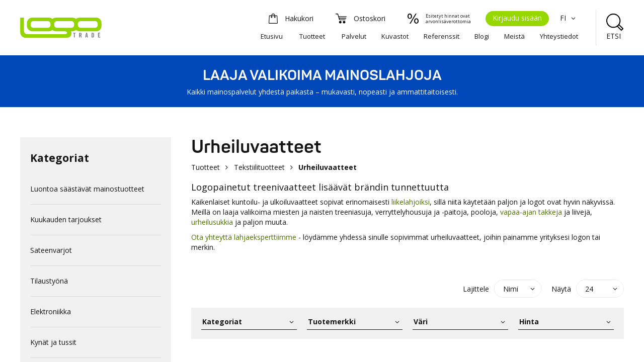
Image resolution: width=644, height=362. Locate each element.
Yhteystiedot (559, 36)
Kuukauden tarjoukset (66, 219)
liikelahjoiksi (411, 202)
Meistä (514, 36)
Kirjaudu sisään (517, 18)
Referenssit (441, 36)
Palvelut (354, 36)
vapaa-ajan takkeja (531, 212)
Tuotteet (312, 36)
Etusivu (272, 36)
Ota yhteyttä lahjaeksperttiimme (244, 237)
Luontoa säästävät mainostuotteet (87, 189)
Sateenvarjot (51, 250)
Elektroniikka (51, 311)
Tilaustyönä (49, 281)
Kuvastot (395, 36)
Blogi (482, 36)
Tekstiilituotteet (259, 167)
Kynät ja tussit (53, 342)
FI (569, 18)
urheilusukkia (212, 222)
